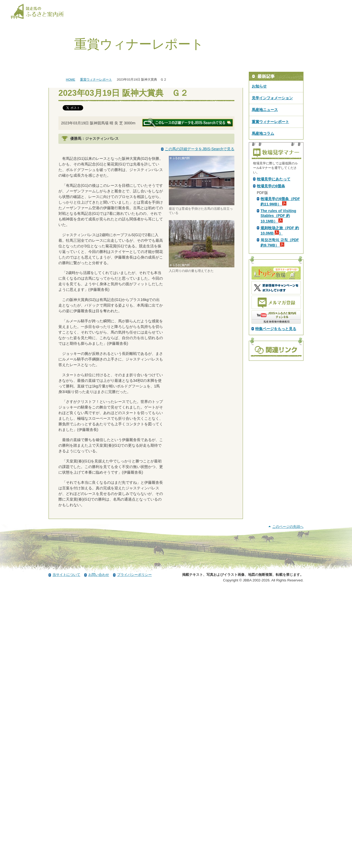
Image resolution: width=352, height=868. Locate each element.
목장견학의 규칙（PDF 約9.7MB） (280, 336)
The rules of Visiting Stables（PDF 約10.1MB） (278, 310)
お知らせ (259, 86)
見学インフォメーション (272, 98)
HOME (71, 79)
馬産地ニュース (265, 110)
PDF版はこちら (271, 224)
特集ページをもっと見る (276, 423)
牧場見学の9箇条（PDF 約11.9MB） (280, 295)
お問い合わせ (99, 853)
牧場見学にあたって (274, 273)
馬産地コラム (263, 133)
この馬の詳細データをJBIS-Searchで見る (200, 149)
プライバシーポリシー (134, 853)
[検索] (338, 5)
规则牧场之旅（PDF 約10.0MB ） (280, 324)
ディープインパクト (115, 178)
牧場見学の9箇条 (271, 280)
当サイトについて (66, 853)
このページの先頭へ (288, 805)
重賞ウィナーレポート (96, 79)
